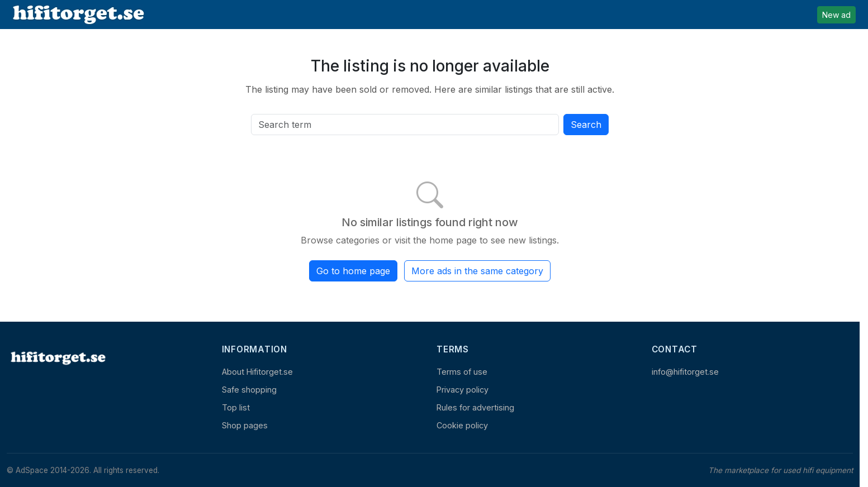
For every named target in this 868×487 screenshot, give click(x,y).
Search (586, 125)
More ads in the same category (477, 271)
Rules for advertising (475, 407)
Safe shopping (249, 390)
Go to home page (353, 271)
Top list (236, 407)
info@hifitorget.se (685, 372)
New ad (836, 15)
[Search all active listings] (405, 125)
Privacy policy (463, 390)
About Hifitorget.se (257, 372)
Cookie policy (462, 425)
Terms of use (462, 372)
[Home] (57, 358)
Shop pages (245, 425)
